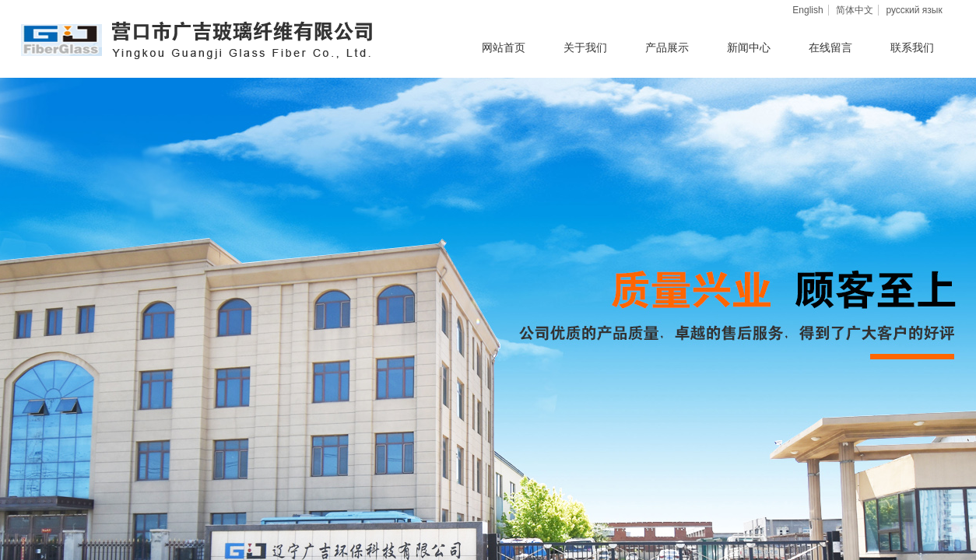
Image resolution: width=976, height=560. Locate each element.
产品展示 (667, 48)
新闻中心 (749, 48)
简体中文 (855, 10)
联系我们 (912, 48)
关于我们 (585, 48)
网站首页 (504, 48)
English (807, 10)
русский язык (914, 10)
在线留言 (830, 48)
